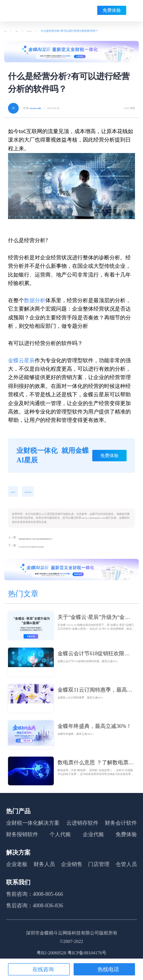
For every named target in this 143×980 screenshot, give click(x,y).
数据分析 (35, 300)
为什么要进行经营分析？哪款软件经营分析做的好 (48, 549)
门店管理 (99, 867)
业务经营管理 (39, 492)
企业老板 (17, 867)
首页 (7, 31)
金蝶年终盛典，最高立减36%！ (95, 729)
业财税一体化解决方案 (33, 826)
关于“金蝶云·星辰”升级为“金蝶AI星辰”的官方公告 (94, 620)
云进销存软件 (82, 826)
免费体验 (112, 10)
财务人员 (44, 867)
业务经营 (16, 492)
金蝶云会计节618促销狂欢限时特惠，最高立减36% (94, 657)
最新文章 (39, 31)
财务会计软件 (121, 826)
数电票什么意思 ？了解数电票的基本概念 (96, 766)
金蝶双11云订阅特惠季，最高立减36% (95, 693)
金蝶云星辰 (21, 361)
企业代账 (93, 837)
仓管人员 (126, 867)
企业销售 (72, 867)
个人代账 (60, 837)
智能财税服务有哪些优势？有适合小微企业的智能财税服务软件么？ (59, 539)
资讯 (21, 31)
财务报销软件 (22, 837)
